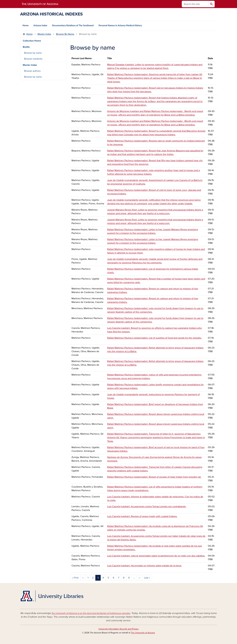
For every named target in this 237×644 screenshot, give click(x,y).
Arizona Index (40, 25)
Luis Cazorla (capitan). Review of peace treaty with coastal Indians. (142, 516)
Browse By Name (65, 34)
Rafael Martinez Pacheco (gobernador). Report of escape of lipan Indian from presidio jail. (154, 477)
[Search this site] (195, 4)
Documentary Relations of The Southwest (73, 25)
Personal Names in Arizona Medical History (120, 25)
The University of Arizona (143, 633)
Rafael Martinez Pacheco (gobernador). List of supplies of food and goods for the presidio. (154, 338)
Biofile (26, 47)
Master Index (44, 34)
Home (26, 25)
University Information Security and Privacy (119, 629)
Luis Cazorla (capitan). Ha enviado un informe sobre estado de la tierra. (144, 566)
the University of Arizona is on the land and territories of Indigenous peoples (91, 613)
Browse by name (33, 53)
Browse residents (33, 59)
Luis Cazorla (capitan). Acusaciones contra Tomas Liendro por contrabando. (147, 506)
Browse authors (32, 71)
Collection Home (32, 41)
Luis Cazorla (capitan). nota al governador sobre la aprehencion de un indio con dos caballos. (156, 556)
